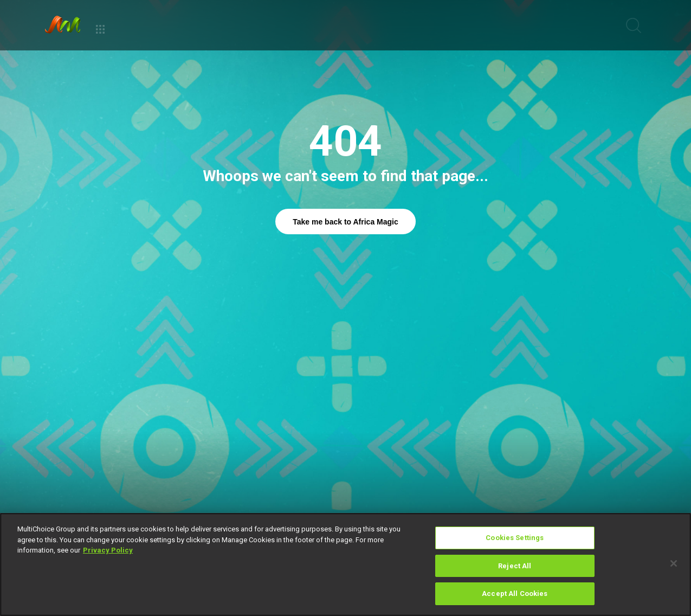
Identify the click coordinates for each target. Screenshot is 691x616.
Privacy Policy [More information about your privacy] (108, 550)
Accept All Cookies (515, 593)
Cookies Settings (515, 538)
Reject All (515, 566)
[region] (345, 564)
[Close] (674, 563)
